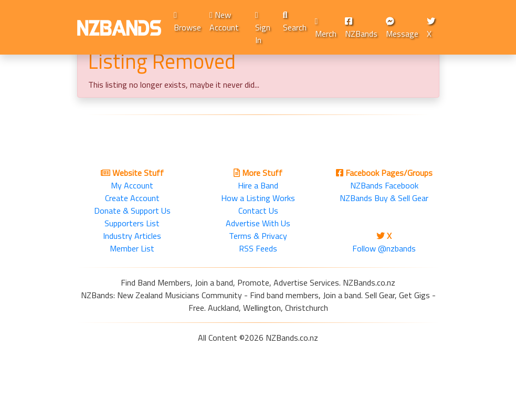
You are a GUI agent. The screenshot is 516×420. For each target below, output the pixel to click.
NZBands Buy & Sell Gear (384, 198)
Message (402, 28)
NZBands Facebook (384, 185)
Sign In (263, 29)
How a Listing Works (258, 198)
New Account (224, 21)
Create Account (132, 198)
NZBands (361, 28)
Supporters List (132, 223)
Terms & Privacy (258, 236)
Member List (132, 248)
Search (295, 22)
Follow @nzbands (384, 248)
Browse (187, 22)
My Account (132, 185)
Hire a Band (258, 185)
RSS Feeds (258, 248)
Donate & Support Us (132, 211)
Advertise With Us (258, 223)
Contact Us (258, 211)
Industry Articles (132, 236)
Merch (326, 29)
